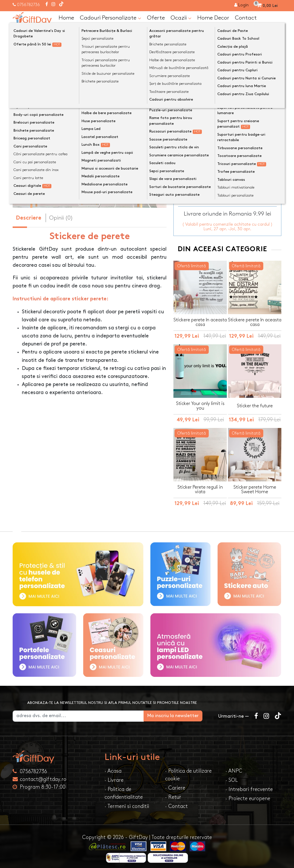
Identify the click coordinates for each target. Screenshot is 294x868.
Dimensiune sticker (197, 114)
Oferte (156, 18)
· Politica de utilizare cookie (188, 771)
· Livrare (114, 777)
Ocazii (181, 18)
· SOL (232, 777)
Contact (246, 18)
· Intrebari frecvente (249, 786)
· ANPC (234, 768)
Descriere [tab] (29, 218)
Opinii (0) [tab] (61, 218)
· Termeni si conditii (127, 803)
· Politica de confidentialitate (124, 790)
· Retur (173, 794)
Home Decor (213, 18)
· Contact (176, 803)
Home (66, 18)
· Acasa (113, 768)
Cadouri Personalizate (111, 18)
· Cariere (175, 785)
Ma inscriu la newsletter (182, 712)
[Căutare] (276, 32)
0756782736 (28, 5)
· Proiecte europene (248, 795)
